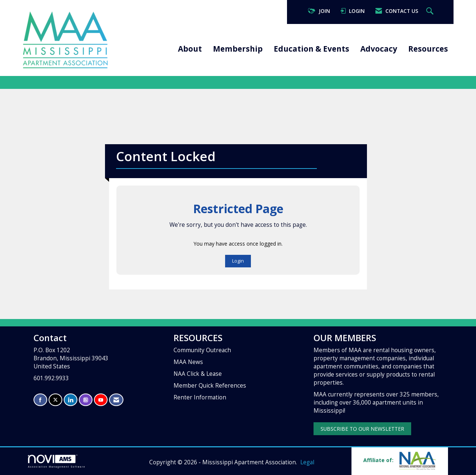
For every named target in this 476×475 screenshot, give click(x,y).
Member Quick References (210, 386)
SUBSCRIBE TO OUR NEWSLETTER (362, 429)
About (190, 49)
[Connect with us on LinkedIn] (71, 400)
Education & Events (311, 49)
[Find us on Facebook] (40, 400)
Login (238, 261)
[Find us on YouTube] (101, 400)
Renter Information (200, 397)
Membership (238, 49)
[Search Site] (431, 11)
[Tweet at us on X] (55, 400)
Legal (307, 462)
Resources (428, 49)
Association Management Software (57, 461)
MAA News (188, 362)
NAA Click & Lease (198, 374)
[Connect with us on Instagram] (86, 400)
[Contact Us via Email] (116, 400)
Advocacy (379, 49)
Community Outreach (202, 350)
